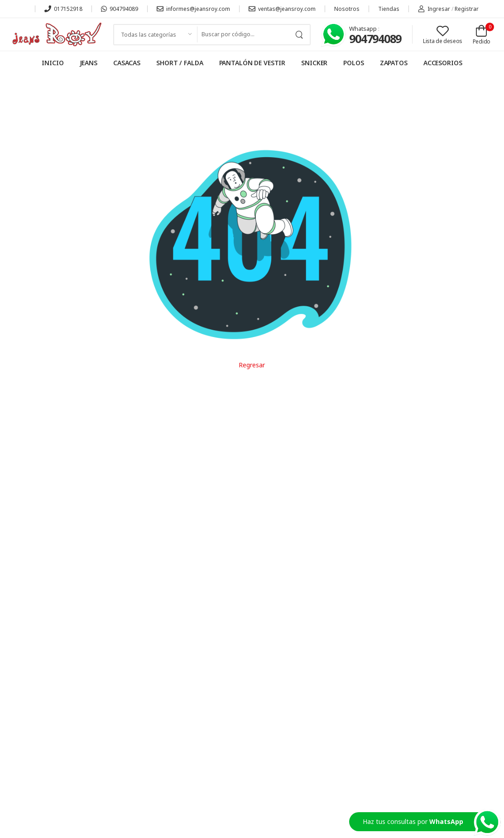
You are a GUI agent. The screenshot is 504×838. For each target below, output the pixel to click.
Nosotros (347, 9)
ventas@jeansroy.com (282, 9)
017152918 (63, 9)
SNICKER (314, 63)
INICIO (53, 63)
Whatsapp (364, 29)
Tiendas (389, 9)
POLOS (353, 63)
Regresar (252, 365)
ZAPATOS (394, 63)
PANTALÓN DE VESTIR (252, 63)
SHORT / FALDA (180, 63)
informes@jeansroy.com (193, 9)
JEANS (89, 63)
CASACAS (127, 63)
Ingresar (434, 9)
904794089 (120, 9)
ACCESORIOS (443, 63)
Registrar (467, 9)
